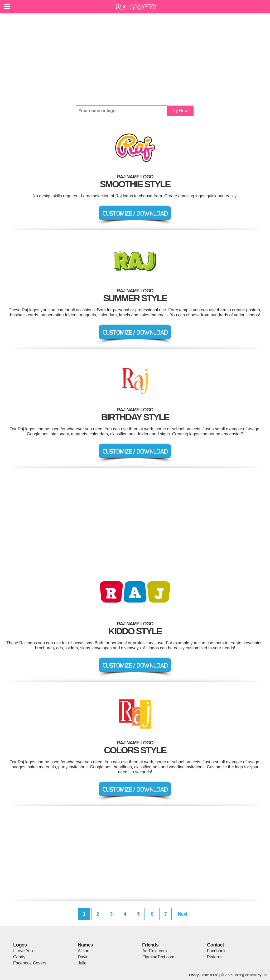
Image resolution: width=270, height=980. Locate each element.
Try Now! (180, 111)
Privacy (194, 975)
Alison (84, 951)
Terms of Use (210, 975)
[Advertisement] (135, 59)
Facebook (216, 951)
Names (85, 945)
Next (183, 914)
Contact (215, 945)
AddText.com (155, 951)
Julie (82, 963)
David (83, 957)
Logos (20, 945)
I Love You (23, 951)
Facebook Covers (30, 963)
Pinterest (215, 957)
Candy (19, 957)
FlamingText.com (158, 957)
